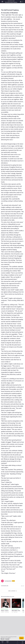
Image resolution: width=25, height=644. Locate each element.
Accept (21, 638)
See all (22, 586)
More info (2, 639)
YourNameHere (8, 581)
